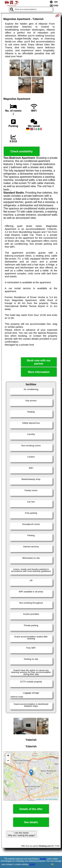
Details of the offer (31, 809)
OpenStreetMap (51, 799)
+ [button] (8, 756)
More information (39, 372)
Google (43, 859)
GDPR (32, 864)
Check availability (21, 151)
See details (31, 822)
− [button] (8, 761)
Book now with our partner (39, 362)
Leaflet (39, 799)
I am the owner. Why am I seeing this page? (21, 834)
